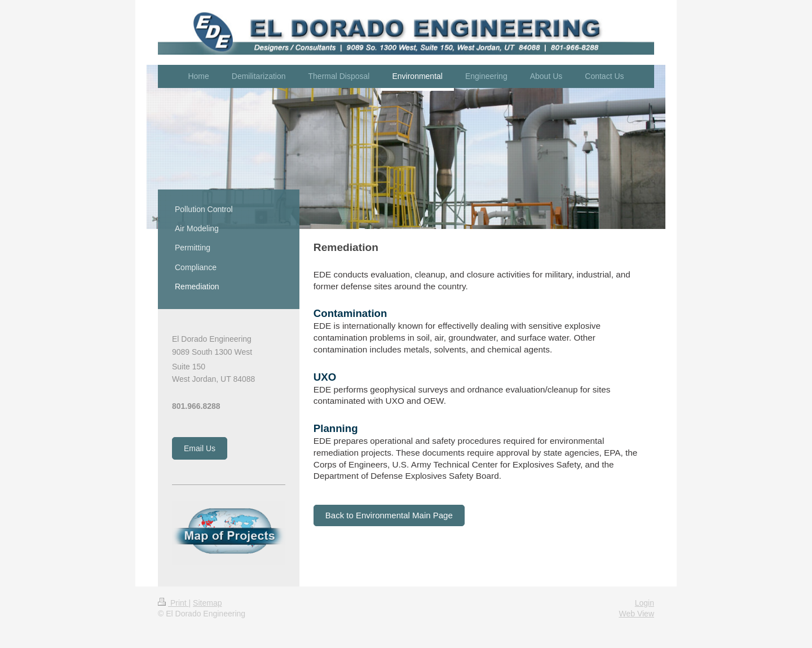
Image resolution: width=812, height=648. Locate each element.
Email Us (200, 448)
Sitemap (207, 603)
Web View (636, 614)
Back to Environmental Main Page (389, 515)
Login (645, 603)
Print (173, 603)
